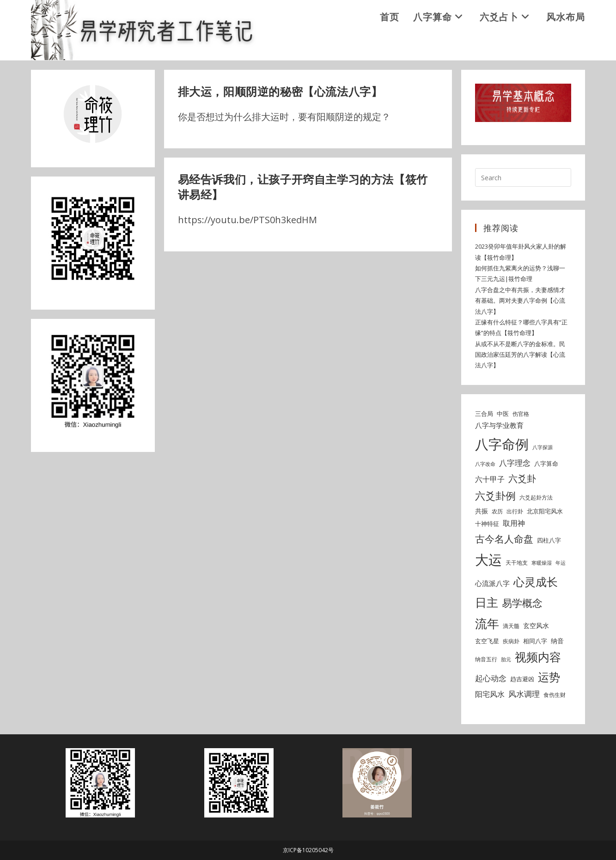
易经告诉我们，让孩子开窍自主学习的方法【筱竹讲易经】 (308, 187)
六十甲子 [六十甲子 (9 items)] (490, 480)
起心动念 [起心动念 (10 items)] (491, 679)
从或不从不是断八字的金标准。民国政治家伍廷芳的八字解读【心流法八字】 (520, 355)
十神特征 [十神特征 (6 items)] (487, 525)
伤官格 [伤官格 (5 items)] (521, 414)
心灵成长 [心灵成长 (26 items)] (536, 583)
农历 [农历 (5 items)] (497, 512)
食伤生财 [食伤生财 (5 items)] (555, 695)
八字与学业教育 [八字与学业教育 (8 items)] (499, 426)
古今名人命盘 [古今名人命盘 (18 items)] (504, 540)
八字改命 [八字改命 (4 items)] (485, 465)
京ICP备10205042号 (308, 850)
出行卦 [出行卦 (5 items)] (515, 512)
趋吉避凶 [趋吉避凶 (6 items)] (522, 680)
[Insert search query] (523, 178)
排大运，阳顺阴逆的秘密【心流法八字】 (284, 92)
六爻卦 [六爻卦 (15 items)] (522, 479)
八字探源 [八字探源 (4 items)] (543, 448)
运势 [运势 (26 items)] (549, 678)
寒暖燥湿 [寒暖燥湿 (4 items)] (542, 564)
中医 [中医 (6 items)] (503, 414)
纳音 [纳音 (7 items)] (557, 641)
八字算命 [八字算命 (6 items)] (546, 464)
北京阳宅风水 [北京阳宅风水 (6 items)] (545, 512)
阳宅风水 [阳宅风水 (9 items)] (490, 695)
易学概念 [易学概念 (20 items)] (522, 603)
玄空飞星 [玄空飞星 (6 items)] (487, 641)
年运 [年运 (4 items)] (561, 564)
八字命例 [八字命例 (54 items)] (502, 445)
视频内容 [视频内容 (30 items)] (538, 658)
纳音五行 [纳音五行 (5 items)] (486, 660)
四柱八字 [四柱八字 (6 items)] (549, 541)
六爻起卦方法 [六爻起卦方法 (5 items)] (536, 498)
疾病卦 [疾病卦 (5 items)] (511, 642)
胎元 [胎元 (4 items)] (506, 660)
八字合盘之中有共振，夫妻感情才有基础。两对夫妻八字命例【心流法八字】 (520, 301)
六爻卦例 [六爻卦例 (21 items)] (495, 496)
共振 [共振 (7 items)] (482, 511)
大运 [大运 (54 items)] (488, 561)
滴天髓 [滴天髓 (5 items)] (511, 627)
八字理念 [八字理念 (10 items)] (515, 464)
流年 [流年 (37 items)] (487, 624)
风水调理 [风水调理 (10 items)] (524, 694)
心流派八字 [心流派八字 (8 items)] (492, 584)
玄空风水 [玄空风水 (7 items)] (536, 626)
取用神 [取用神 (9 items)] (514, 524)
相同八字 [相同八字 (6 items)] (535, 641)
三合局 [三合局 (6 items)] (484, 414)
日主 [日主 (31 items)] (487, 603)
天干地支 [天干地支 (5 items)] (517, 564)
